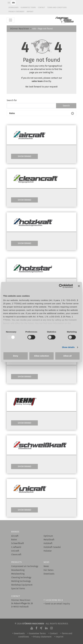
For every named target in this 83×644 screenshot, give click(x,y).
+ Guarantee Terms (36, 633)
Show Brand (24, 156)
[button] (41, 113)
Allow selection (41, 356)
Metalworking (18, 574)
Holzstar (48, 551)
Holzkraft (48, 543)
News (46, 566)
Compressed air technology (25, 566)
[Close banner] (79, 286)
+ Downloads (18, 633)
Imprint (30, 12)
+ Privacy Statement (41, 637)
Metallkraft (49, 540)
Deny (16, 356)
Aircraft (15, 536)
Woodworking (18, 570)
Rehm (14, 540)
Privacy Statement (16, 12)
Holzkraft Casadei (52, 547)
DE (9, 3)
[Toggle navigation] (11, 20)
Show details (68, 347)
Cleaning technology (21, 577)
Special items (18, 588)
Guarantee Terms (28, 7)
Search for (12, 100)
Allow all (67, 356)
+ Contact (53, 633)
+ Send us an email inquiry (57, 604)
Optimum (48, 536)
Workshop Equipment (22, 585)
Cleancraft (16, 554)
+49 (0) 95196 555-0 (54, 600)
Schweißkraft (18, 543)
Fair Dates (48, 570)
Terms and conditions (57, 7)
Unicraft (15, 551)
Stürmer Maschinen (20, 29)
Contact (41, 7)
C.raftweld (16, 547)
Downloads (13, 7)
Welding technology (21, 581)
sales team (37, 81)
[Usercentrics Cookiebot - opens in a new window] (61, 286)
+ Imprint (59, 637)
